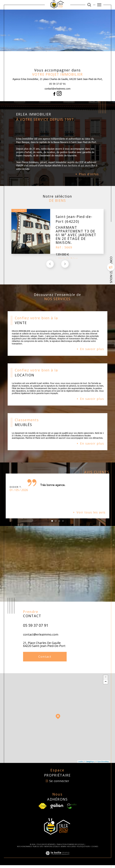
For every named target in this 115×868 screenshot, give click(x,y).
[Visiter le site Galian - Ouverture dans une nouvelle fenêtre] (57, 809)
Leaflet (81, 765)
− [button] (106, 685)
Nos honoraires (24, 849)
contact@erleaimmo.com (57, 89)
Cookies (95, 850)
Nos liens (71, 849)
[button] (65, 265)
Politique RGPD (83, 849)
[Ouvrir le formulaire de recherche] (89, 5)
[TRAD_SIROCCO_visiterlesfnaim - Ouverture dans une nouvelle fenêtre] (43, 809)
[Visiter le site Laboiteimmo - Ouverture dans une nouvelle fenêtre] (57, 859)
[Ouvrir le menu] (99, 5)
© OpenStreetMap (102, 765)
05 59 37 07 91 (57, 84)
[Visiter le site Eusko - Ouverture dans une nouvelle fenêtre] (72, 809)
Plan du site (38, 849)
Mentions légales (52, 849)
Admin (63, 849)
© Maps (89, 765)
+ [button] (106, 680)
